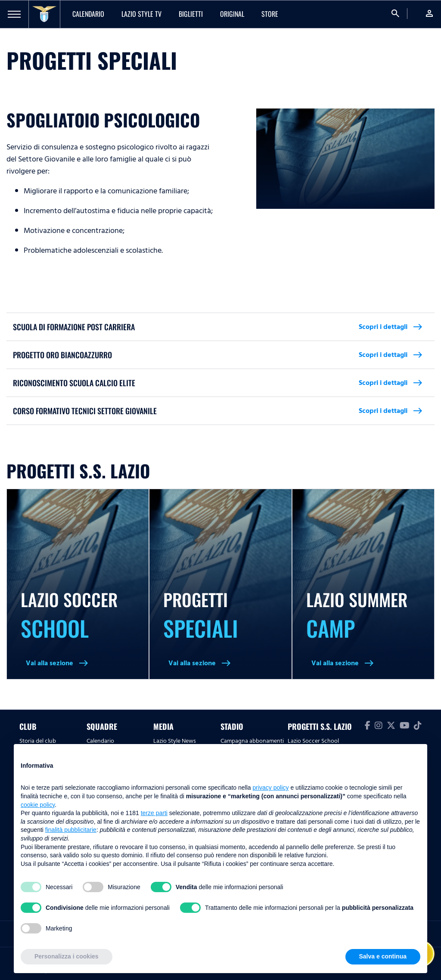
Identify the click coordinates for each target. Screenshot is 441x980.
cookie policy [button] (38, 805)
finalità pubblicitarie (71, 830)
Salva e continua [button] (383, 956)
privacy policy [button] (271, 788)
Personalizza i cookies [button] (67, 956)
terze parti (154, 813)
